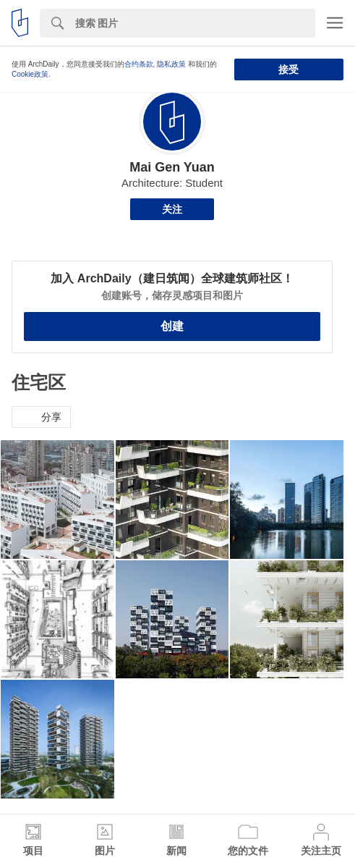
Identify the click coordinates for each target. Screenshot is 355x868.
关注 (172, 209)
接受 (288, 69)
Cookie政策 (30, 74)
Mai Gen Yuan (172, 167)
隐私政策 (171, 64)
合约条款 (139, 64)
